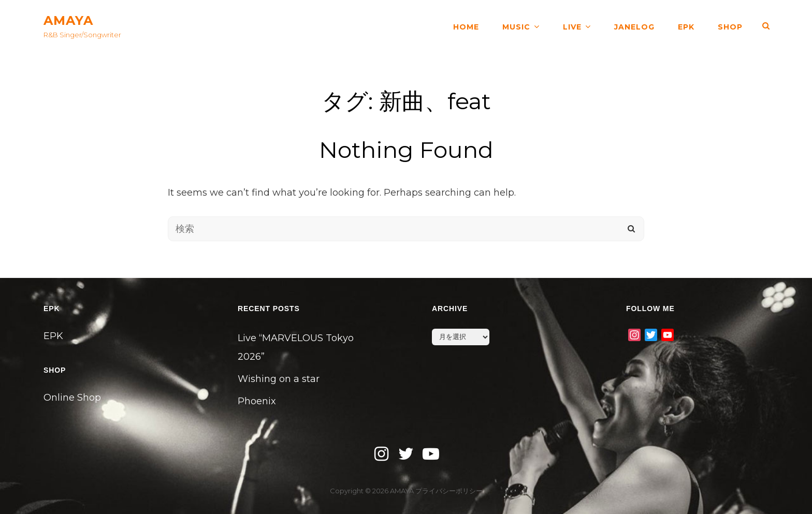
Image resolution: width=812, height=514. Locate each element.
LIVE (572, 26)
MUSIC (516, 26)
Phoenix (257, 401)
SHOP (730, 26)
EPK (686, 26)
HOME (466, 26)
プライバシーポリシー (449, 491)
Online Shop (72, 398)
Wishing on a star (279, 379)
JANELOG (634, 26)
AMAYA (68, 20)
